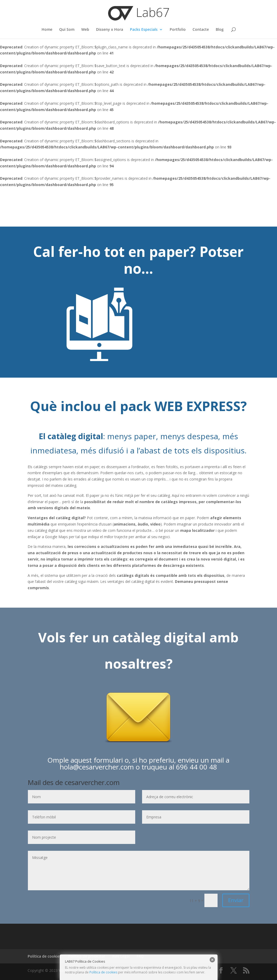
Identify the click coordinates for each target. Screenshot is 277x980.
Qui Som (67, 30)
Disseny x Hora (110, 30)
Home (47, 30)
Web (85, 30)
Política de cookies (103, 972)
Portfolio (178, 30)
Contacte (201, 30)
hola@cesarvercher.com (97, 767)
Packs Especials (144, 30)
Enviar (236, 900)
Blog (220, 30)
